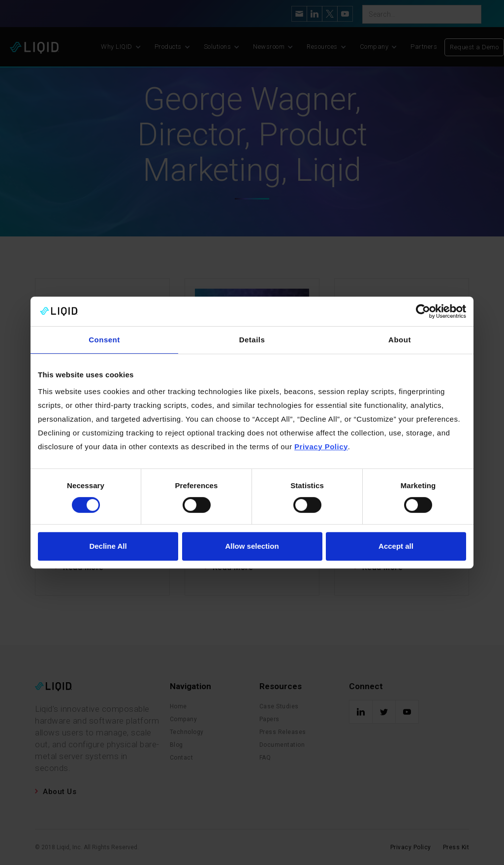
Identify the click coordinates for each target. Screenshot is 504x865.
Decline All (108, 546)
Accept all (396, 546)
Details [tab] (252, 340)
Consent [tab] (104, 340)
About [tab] (400, 340)
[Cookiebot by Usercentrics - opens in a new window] (423, 311)
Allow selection (252, 546)
